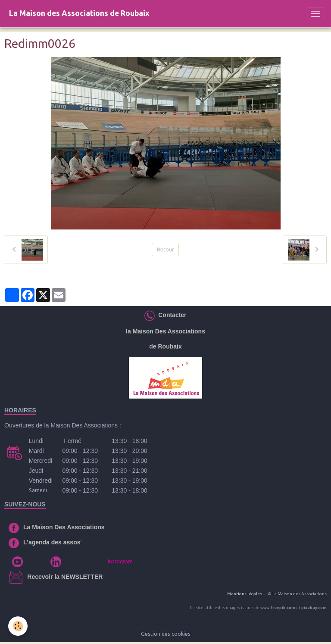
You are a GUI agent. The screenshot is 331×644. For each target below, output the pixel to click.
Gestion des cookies (166, 634)
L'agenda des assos (52, 542)
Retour (165, 250)
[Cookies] (18, 626)
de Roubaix (165, 346)
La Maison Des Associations (64, 527)
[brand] (79, 14)
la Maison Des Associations (165, 331)
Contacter (170, 315)
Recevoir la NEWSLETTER (65, 577)
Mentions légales (245, 594)
